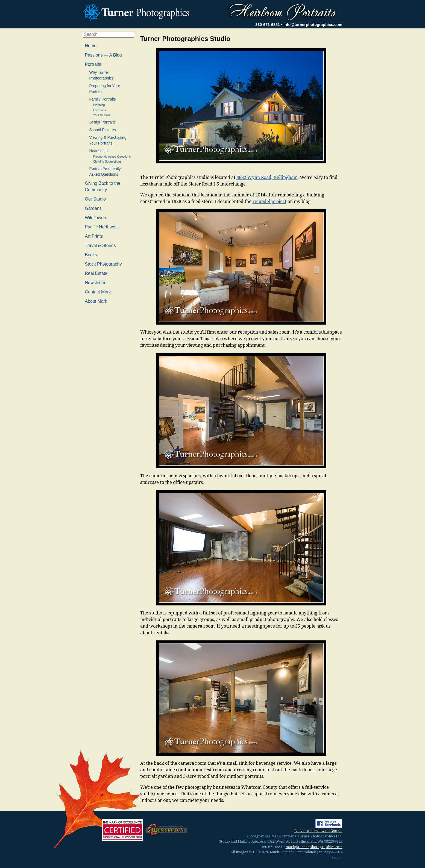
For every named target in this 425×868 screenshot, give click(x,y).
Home (91, 46)
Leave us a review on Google (318, 831)
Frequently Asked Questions (112, 157)
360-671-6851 (268, 25)
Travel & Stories (100, 245)
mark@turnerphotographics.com (314, 847)
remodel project (269, 201)
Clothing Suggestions (107, 161)
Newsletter (95, 283)
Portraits (93, 64)
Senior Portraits (102, 122)
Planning (99, 105)
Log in (337, 857)
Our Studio (95, 199)
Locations (100, 110)
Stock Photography (103, 264)
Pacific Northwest (102, 227)
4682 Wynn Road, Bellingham (267, 177)
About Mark (96, 301)
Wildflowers (96, 218)
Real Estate (96, 273)
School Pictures (103, 130)
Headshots (99, 151)
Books (91, 255)
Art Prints (94, 236)
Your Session (102, 115)
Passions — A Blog (103, 55)
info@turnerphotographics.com (313, 25)
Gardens (93, 208)
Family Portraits (103, 99)
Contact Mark (98, 292)
